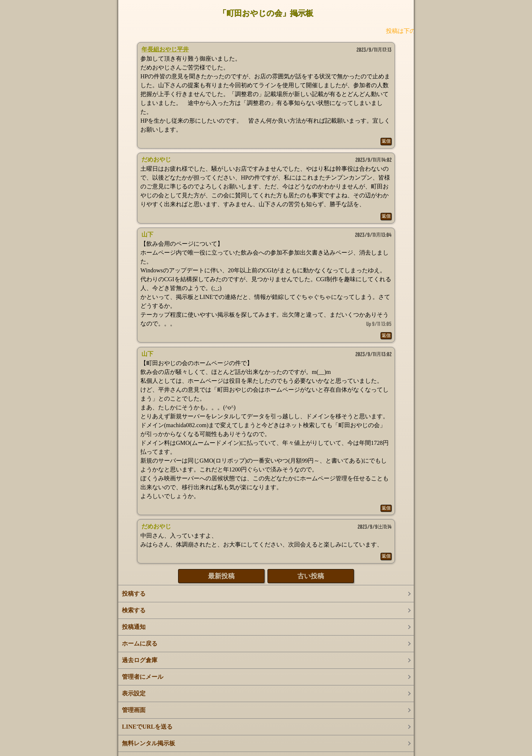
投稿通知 (134, 627)
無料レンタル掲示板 (149, 743)
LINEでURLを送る (147, 727)
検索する (134, 610)
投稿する (134, 594)
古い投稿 (311, 576)
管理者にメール (143, 677)
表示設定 (134, 693)
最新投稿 (221, 576)
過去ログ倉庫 (140, 660)
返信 (386, 141)
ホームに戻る (140, 643)
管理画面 (134, 710)
